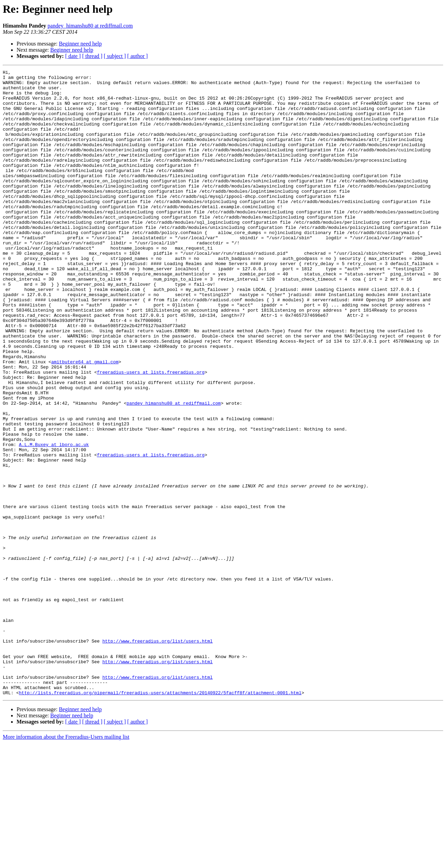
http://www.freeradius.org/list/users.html (158, 756)
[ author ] (138, 56)
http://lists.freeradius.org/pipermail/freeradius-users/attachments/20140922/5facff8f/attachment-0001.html (160, 818)
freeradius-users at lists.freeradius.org (151, 433)
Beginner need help (80, 44)
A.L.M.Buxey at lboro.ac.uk (54, 520)
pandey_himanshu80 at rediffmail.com (90, 26)
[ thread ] (92, 56)
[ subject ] (115, 56)
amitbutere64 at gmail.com (85, 421)
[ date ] (73, 56)
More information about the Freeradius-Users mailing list (66, 862)
